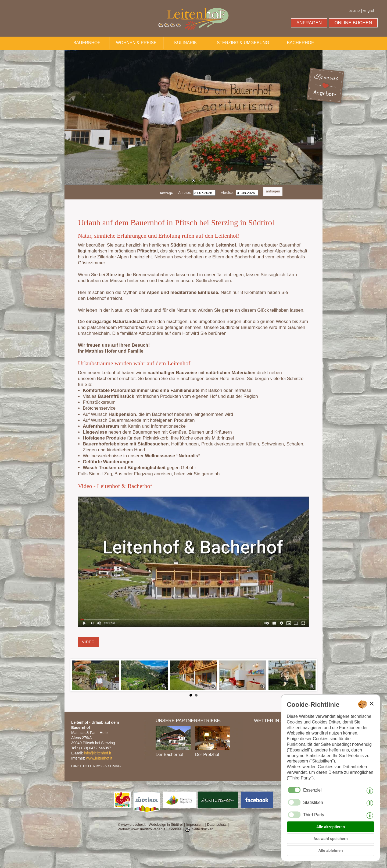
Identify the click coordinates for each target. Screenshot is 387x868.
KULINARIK (185, 43)
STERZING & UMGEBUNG (243, 43)
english (369, 10)
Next (309, 675)
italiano (354, 10)
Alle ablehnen (330, 851)
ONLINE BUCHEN (353, 23)
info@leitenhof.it (97, 753)
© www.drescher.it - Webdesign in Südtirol (150, 825)
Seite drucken (203, 829)
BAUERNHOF (87, 43)
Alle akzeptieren (331, 827)
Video (88, 642)
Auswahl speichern (331, 839)
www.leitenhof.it (99, 758)
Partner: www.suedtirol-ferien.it (141, 829)
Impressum (195, 825)
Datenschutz (217, 825)
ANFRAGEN (309, 23)
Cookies (175, 829)
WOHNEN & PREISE (136, 43)
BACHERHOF (300, 43)
